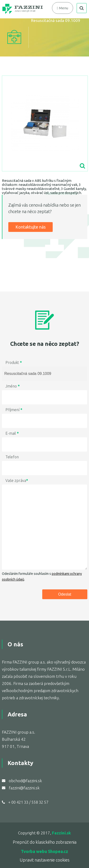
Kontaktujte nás (30, 227)
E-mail (12, 433)
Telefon (12, 457)
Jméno (13, 386)
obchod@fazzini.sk (25, 781)
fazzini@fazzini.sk (24, 788)
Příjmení (14, 410)
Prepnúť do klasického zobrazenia (45, 842)
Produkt (14, 363)
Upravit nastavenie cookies (45, 860)
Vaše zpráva (17, 480)
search (82, 8)
